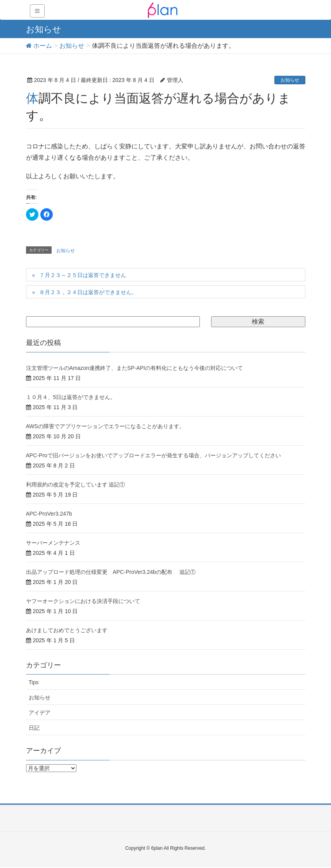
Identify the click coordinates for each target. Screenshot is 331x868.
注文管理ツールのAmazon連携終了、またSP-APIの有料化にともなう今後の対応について (134, 368)
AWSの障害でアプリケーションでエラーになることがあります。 (105, 426)
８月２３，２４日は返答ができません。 (88, 292)
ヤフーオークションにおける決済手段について (83, 601)
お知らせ (290, 80)
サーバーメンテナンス (53, 543)
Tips (34, 682)
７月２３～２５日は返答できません (83, 275)
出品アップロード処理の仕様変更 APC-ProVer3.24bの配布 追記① (111, 572)
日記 (34, 728)
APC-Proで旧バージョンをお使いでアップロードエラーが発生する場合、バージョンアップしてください (153, 455)
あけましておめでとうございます (67, 630)
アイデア (40, 713)
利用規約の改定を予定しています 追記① (76, 485)
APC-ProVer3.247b (49, 514)
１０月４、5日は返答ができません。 (71, 397)
